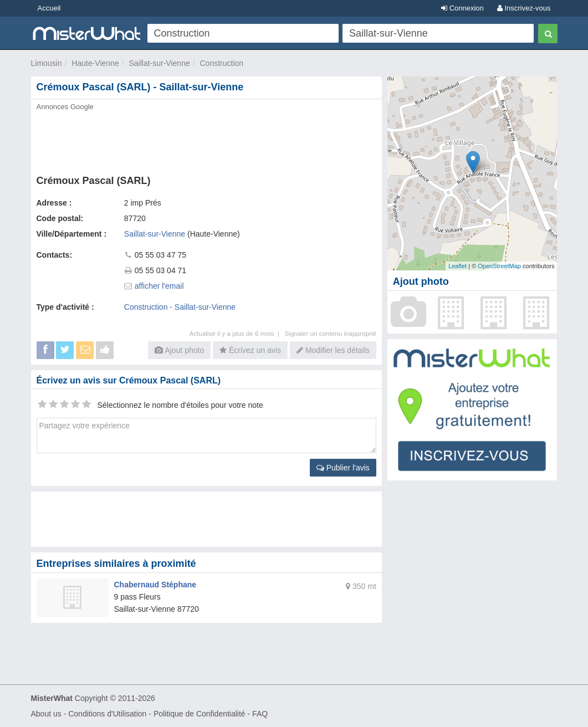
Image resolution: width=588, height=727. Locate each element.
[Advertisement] (206, 140)
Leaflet (457, 266)
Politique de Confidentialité (200, 714)
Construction (222, 63)
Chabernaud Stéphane (155, 585)
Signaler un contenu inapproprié (331, 333)
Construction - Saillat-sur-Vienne (180, 307)
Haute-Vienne (95, 63)
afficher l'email (159, 286)
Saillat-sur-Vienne (159, 63)
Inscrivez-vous (524, 8)
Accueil (49, 8)
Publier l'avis (343, 468)
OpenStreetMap (499, 266)
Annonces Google (65, 107)
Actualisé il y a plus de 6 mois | (237, 333)
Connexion (462, 8)
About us (46, 714)
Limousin (47, 63)
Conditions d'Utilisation (107, 714)
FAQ (260, 714)
